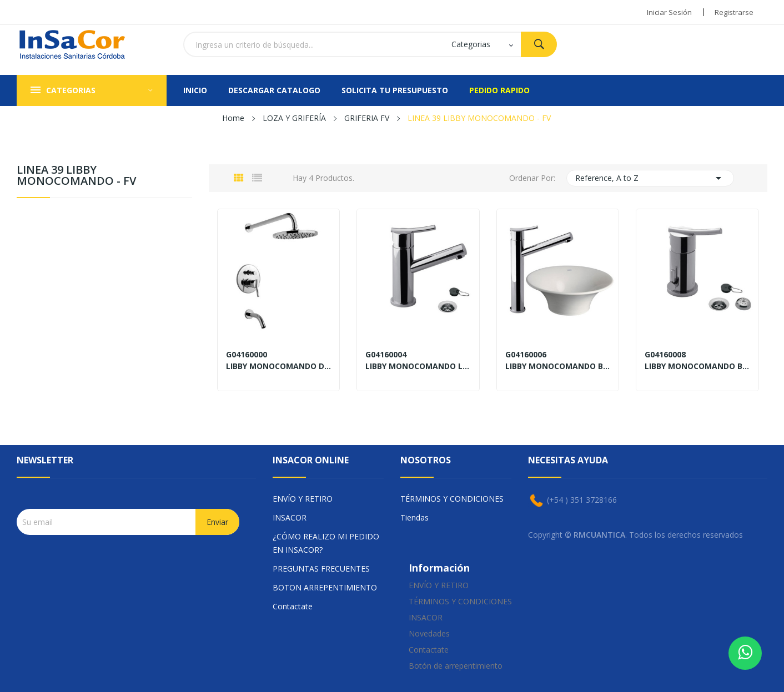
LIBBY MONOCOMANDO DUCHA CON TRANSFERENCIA (279, 366)
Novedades (429, 633)
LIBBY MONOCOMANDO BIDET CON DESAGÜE (697, 366)
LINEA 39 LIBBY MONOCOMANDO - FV (76, 176)
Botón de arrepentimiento (456, 666)
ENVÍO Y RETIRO (303, 499)
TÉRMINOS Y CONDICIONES (452, 499)
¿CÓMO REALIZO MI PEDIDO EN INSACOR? (326, 543)
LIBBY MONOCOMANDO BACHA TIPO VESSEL (558, 366)
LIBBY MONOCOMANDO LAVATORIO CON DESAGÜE (418, 366)
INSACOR (290, 517)
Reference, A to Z (650, 178)
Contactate (293, 606)
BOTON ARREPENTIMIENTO (325, 587)
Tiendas (414, 517)
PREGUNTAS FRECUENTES (321, 569)
